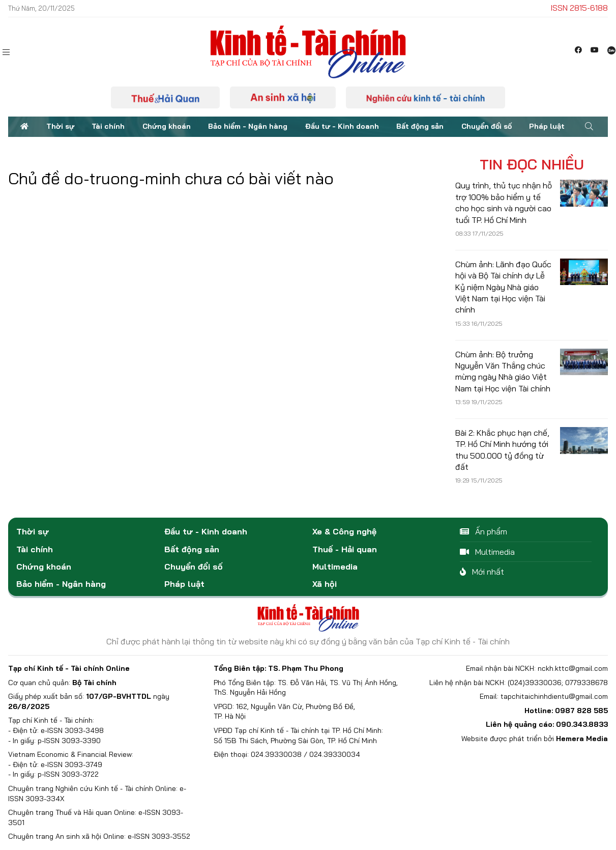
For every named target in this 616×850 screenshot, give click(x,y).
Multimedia (335, 566)
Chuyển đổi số (487, 126)
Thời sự (60, 126)
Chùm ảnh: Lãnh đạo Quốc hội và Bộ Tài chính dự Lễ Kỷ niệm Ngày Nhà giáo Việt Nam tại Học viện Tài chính (503, 287)
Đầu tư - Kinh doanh (342, 126)
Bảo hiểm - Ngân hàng (248, 126)
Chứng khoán (167, 126)
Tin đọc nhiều (532, 164)
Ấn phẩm (483, 531)
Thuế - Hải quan (345, 549)
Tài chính (108, 126)
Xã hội (325, 584)
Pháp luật (547, 126)
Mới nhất (482, 572)
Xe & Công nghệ (344, 531)
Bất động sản (420, 126)
